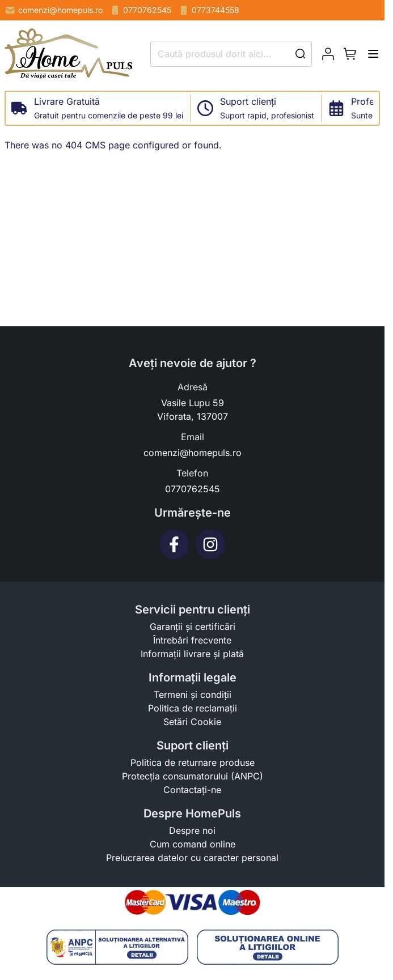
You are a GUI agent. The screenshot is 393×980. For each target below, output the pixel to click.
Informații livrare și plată (192, 654)
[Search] (301, 54)
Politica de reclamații (193, 708)
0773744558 (209, 10)
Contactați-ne (192, 790)
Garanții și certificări (193, 627)
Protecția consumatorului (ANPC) (193, 776)
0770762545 (140, 10)
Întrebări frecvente (192, 640)
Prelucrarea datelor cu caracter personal (192, 858)
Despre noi (192, 830)
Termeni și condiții (193, 694)
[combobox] (231, 54)
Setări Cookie (192, 722)
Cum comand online (193, 844)
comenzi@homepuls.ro (54, 10)
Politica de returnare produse (193, 762)
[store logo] (68, 54)
